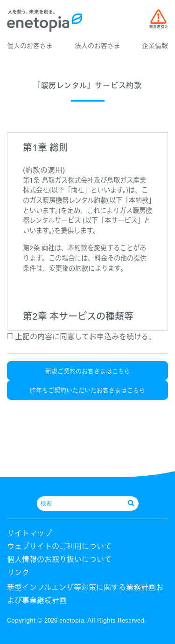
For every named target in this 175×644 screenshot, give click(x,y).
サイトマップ (29, 533)
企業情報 (155, 46)
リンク (18, 572)
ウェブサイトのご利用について (59, 546)
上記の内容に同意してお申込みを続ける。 (81, 336)
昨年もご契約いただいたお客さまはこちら (87, 390)
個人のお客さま (30, 46)
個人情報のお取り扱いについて (59, 559)
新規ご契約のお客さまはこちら (88, 371)
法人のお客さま (98, 46)
